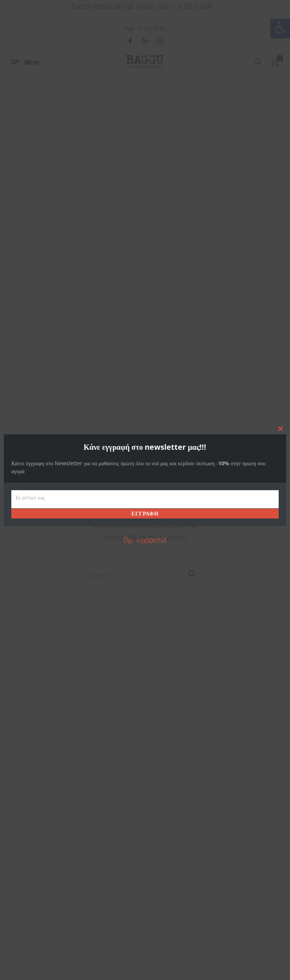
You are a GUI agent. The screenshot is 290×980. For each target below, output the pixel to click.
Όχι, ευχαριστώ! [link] (145, 540)
